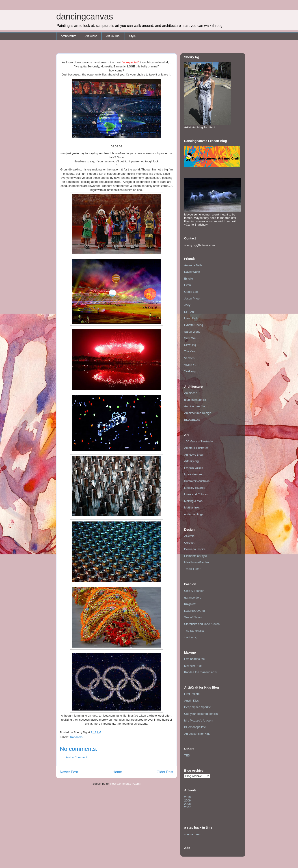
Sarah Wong (192, 332)
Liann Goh (191, 318)
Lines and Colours (196, 494)
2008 (187, 804)
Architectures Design (198, 413)
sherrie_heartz (193, 834)
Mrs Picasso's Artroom (199, 720)
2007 (187, 807)
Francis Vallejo (194, 468)
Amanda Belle (193, 265)
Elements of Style (195, 556)
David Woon (192, 272)
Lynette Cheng (194, 325)
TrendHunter (192, 569)
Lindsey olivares (195, 488)
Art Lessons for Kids (197, 734)
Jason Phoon (193, 298)
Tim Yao (189, 351)
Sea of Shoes (193, 617)
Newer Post (69, 772)
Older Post (165, 772)
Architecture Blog (195, 406)
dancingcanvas (85, 17)
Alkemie (189, 536)
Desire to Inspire (195, 549)
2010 (187, 797)
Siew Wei (190, 338)
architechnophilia (195, 400)
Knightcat (190, 604)
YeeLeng (190, 371)
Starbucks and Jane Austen (202, 624)
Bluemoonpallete (195, 727)
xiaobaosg (191, 637)
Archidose (191, 393)
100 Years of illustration (199, 441)
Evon (188, 285)
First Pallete (192, 694)
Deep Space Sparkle (198, 707)
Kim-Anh (190, 312)
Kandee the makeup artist (201, 672)
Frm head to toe (194, 659)
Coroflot (189, 543)
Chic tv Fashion (194, 591)
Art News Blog (193, 455)
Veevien (189, 358)
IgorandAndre (193, 474)
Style (132, 36)
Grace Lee (191, 292)
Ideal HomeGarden (197, 562)
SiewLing (190, 345)
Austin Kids (191, 701)
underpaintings (194, 514)
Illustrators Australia (197, 481)
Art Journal (113, 36)
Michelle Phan (193, 666)
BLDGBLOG (192, 420)
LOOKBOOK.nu (194, 611)
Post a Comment (76, 757)
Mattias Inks (192, 507)
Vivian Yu (190, 365)
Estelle (189, 279)
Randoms (76, 737)
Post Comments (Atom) (125, 784)
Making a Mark (194, 501)
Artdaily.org (191, 461)
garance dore (193, 598)
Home (117, 772)
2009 (187, 800)
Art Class (91, 36)
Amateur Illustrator (196, 448)
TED (187, 755)
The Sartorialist (194, 631)
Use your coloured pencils (201, 714)
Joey (187, 305)
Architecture (69, 36)
